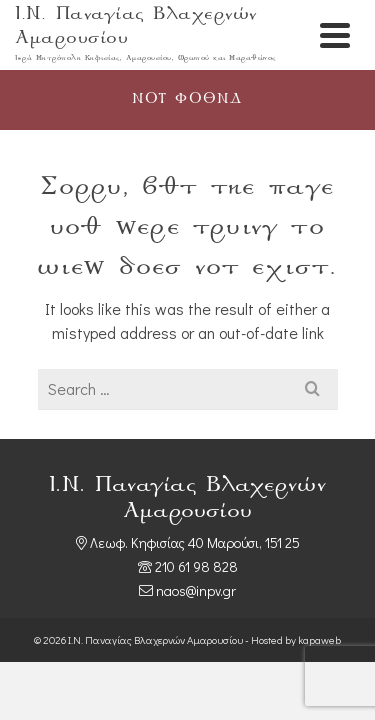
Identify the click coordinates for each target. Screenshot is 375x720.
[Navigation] (335, 35)
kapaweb (319, 639)
